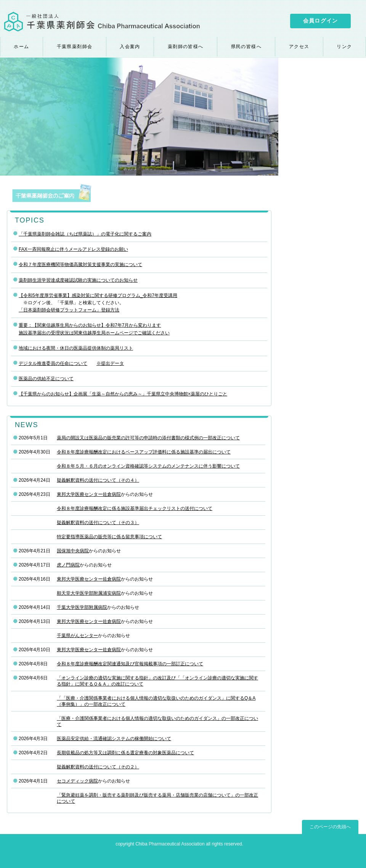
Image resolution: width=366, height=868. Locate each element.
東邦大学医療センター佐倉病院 (89, 494)
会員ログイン (320, 21)
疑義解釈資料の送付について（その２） (98, 767)
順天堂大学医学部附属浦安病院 (89, 593)
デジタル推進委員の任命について (53, 363)
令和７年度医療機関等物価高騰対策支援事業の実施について (80, 265)
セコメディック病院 (77, 781)
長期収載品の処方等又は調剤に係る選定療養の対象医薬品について (125, 753)
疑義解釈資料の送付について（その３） (98, 523)
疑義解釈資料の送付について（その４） (98, 480)
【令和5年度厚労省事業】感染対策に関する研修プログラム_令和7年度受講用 (98, 295)
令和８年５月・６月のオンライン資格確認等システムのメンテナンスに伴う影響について (148, 466)
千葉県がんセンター (77, 636)
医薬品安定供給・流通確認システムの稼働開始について (114, 739)
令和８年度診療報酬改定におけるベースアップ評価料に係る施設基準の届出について (144, 452)
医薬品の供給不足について (46, 379)
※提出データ (110, 363)
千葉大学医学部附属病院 (82, 607)
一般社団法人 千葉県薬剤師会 (102, 21)
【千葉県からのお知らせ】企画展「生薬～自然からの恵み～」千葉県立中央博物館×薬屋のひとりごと (123, 394)
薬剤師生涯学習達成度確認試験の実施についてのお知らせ (78, 280)
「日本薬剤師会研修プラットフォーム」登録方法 (69, 310)
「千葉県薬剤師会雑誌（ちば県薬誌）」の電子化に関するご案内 (85, 234)
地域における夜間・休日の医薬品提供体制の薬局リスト (76, 348)
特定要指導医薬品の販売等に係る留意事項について (109, 537)
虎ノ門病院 (68, 565)
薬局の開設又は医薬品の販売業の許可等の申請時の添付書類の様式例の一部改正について (148, 438)
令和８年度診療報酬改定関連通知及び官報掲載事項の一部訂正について (130, 664)
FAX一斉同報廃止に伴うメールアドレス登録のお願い (73, 249)
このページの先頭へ (330, 827)
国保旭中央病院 (73, 551)
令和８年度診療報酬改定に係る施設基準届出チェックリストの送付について (135, 508)
